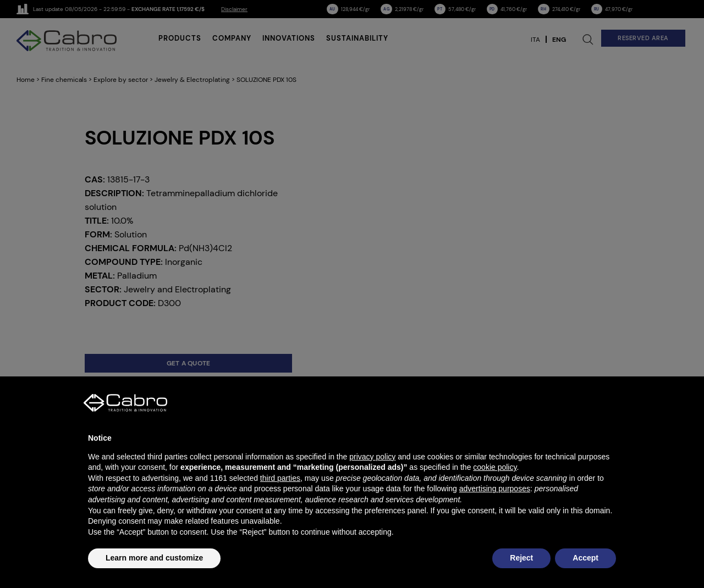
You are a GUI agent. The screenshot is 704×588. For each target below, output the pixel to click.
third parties (280, 478)
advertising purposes (495, 489)
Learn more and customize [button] (154, 558)
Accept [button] (585, 558)
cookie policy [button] (495, 467)
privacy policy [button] (372, 457)
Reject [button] (521, 558)
